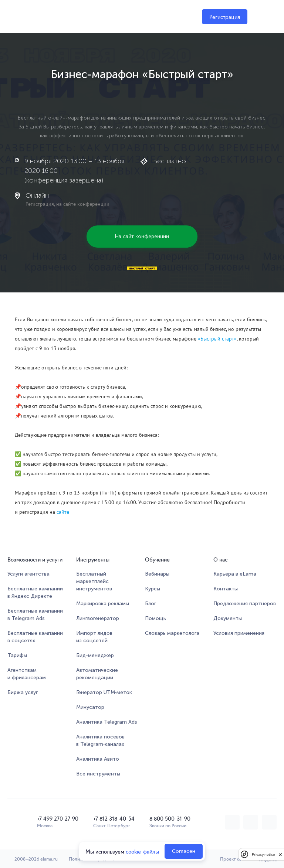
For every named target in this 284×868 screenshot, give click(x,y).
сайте (63, 512)
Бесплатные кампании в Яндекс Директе (35, 592)
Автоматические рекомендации (97, 674)
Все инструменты (98, 774)
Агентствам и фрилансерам (27, 674)
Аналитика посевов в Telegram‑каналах (100, 740)
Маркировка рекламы (103, 604)
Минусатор (90, 707)
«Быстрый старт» (217, 339)
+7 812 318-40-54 (114, 818)
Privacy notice (263, 854)
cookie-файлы (142, 851)
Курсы (153, 589)
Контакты (226, 589)
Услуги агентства (28, 574)
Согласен (184, 851)
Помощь (155, 618)
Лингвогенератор (98, 618)
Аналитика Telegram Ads (107, 722)
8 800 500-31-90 (170, 818)
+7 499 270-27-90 (58, 818)
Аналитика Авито (98, 759)
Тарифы (17, 655)
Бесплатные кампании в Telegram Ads (35, 615)
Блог (151, 604)
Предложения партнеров (245, 604)
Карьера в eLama (235, 574)
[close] (280, 854)
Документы (228, 618)
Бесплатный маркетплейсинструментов (94, 581)
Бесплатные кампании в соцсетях (35, 637)
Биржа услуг (23, 692)
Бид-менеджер (95, 655)
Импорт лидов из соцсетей (94, 637)
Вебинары (157, 574)
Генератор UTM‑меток (104, 692)
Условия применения (239, 633)
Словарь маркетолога (172, 633)
